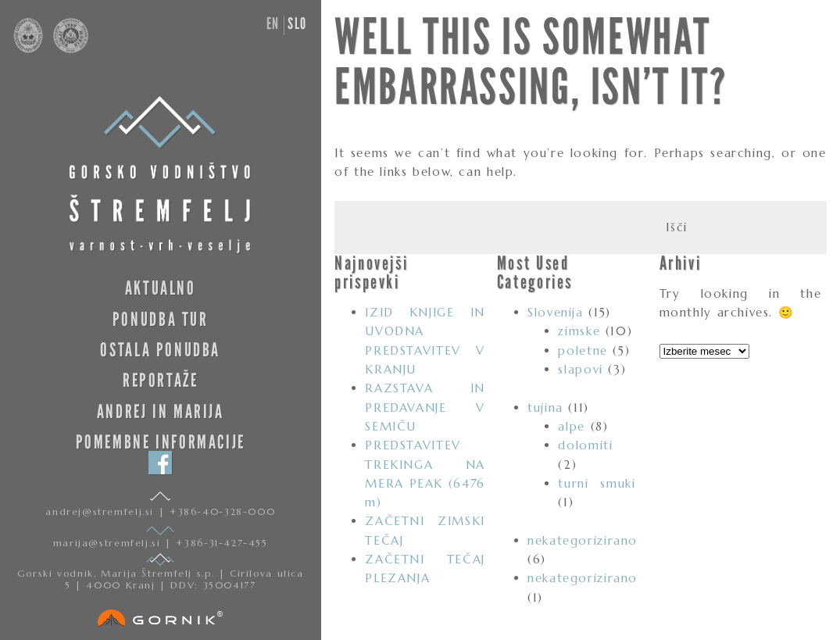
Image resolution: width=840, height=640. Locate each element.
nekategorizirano (583, 540)
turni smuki (597, 483)
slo (297, 23)
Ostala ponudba (160, 350)
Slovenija (556, 312)
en (273, 23)
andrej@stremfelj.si (102, 511)
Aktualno (161, 288)
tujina (545, 408)
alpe (571, 426)
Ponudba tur (161, 319)
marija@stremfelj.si (109, 543)
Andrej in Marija (161, 411)
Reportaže (161, 380)
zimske (579, 331)
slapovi (580, 369)
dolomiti (585, 445)
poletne (583, 350)
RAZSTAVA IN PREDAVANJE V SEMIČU (425, 407)
